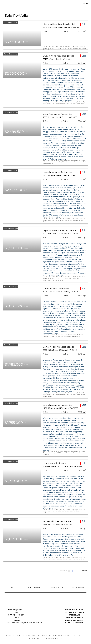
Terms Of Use (46, 636)
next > (84, 571)
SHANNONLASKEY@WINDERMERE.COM (25, 623)
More (86, 3)
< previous (63, 571)
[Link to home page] (6, 3)
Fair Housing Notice (52, 638)
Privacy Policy (62, 636)
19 (79, 571)
